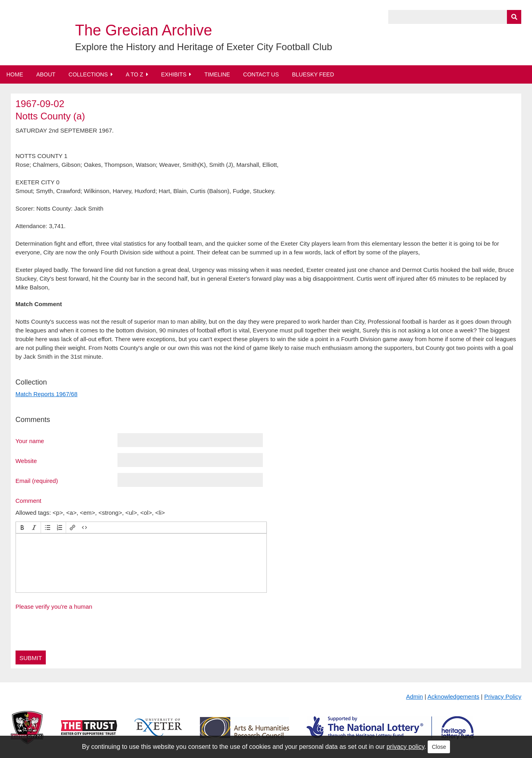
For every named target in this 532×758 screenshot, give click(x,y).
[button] (22, 527)
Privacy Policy (503, 696)
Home (15, 74)
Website (26, 461)
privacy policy (406, 747)
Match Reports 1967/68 (47, 394)
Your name (30, 441)
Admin (415, 696)
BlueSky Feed (313, 74)
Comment (28, 500)
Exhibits (174, 74)
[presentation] (22, 527)
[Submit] (514, 17)
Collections (88, 74)
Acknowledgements (454, 696)
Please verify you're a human (54, 607)
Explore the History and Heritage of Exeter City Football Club (203, 47)
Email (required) (37, 481)
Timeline (217, 74)
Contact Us (261, 74)
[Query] (455, 17)
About (46, 74)
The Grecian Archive (143, 30)
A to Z (135, 74)
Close (439, 747)
